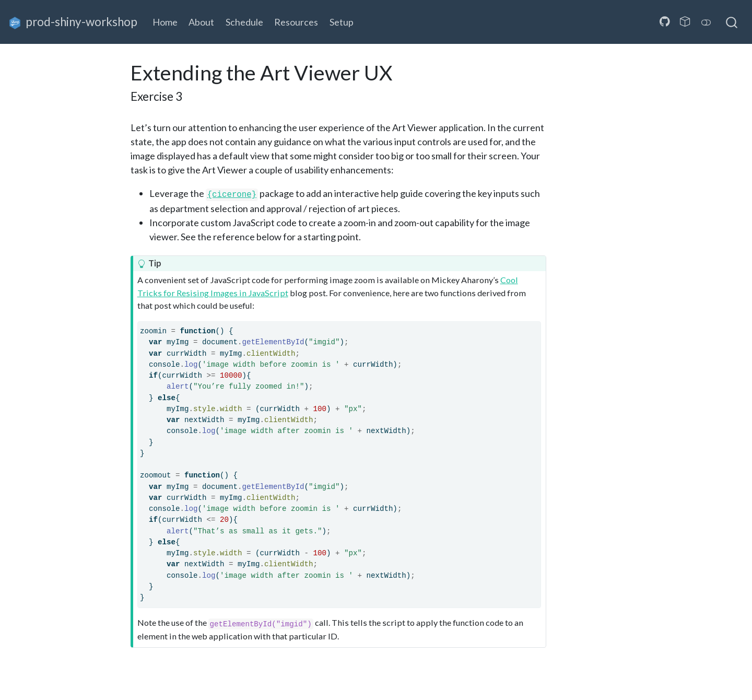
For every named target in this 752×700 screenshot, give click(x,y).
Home (165, 22)
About (201, 22)
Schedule (244, 22)
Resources (296, 22)
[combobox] (732, 22)
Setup (342, 22)
